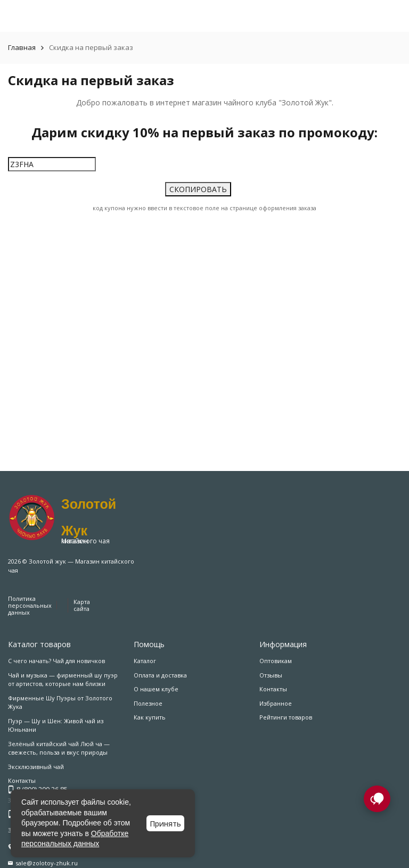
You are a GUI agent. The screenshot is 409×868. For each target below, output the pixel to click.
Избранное (276, 703)
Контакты (273, 689)
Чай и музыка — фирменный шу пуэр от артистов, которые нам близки (63, 680)
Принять (165, 824)
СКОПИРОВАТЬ (198, 188)
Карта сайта (82, 605)
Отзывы (271, 675)
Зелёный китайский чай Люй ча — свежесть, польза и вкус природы (59, 748)
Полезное (148, 703)
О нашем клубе (156, 689)
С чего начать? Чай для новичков (56, 661)
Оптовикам (276, 661)
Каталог (145, 661)
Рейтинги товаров (286, 717)
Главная (22, 47)
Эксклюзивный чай (36, 767)
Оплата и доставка (160, 675)
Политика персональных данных (30, 605)
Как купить (150, 717)
